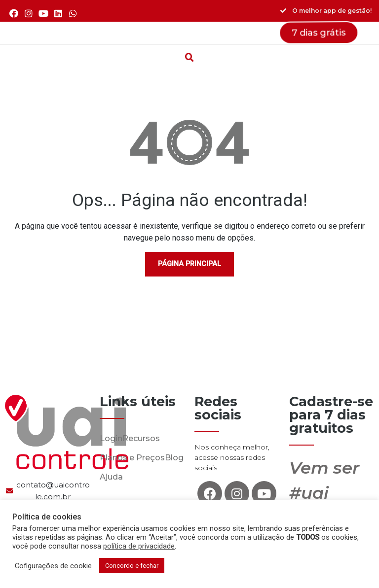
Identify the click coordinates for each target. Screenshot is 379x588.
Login (111, 438)
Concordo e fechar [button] (132, 566)
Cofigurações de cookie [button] (53, 566)
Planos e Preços (132, 458)
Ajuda (111, 477)
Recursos (141, 438)
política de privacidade (139, 546)
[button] (189, 33)
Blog (174, 458)
